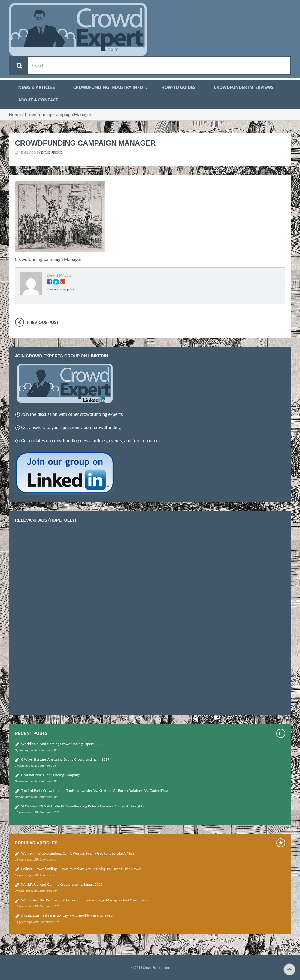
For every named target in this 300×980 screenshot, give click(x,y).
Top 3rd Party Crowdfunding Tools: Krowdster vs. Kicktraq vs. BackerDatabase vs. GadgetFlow (95, 791)
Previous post (43, 322)
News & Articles (37, 87)
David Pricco (52, 152)
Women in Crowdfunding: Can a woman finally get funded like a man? (79, 853)
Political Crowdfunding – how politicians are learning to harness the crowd (82, 869)
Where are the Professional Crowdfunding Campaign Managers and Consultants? (86, 900)
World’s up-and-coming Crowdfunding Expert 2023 (62, 744)
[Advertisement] (60, 618)
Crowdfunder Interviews (244, 87)
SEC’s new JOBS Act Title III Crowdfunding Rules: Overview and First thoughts (83, 806)
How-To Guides (178, 87)
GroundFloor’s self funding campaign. (52, 775)
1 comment (47, 875)
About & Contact (38, 100)
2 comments (47, 860)
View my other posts (61, 289)
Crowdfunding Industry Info (108, 87)
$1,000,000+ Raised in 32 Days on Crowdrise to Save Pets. (67, 916)
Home (15, 114)
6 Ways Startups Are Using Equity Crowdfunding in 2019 (65, 759)
